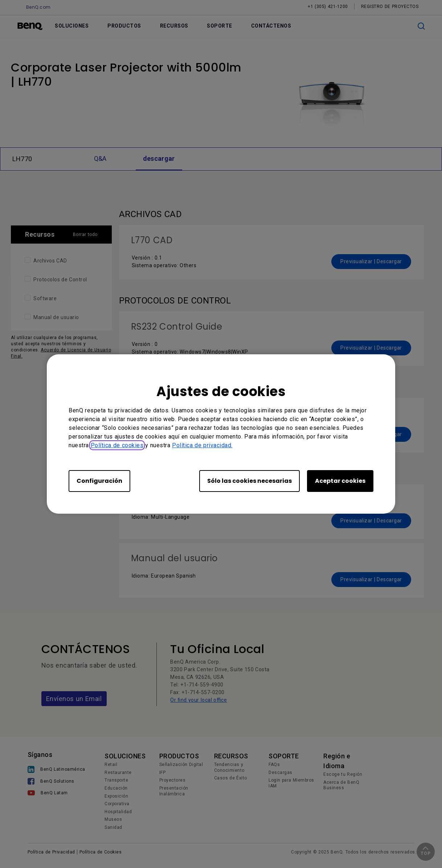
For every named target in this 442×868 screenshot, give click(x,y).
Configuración (99, 481)
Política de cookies (117, 445)
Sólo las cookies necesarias (249, 481)
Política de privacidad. (202, 445)
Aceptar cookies (340, 481)
